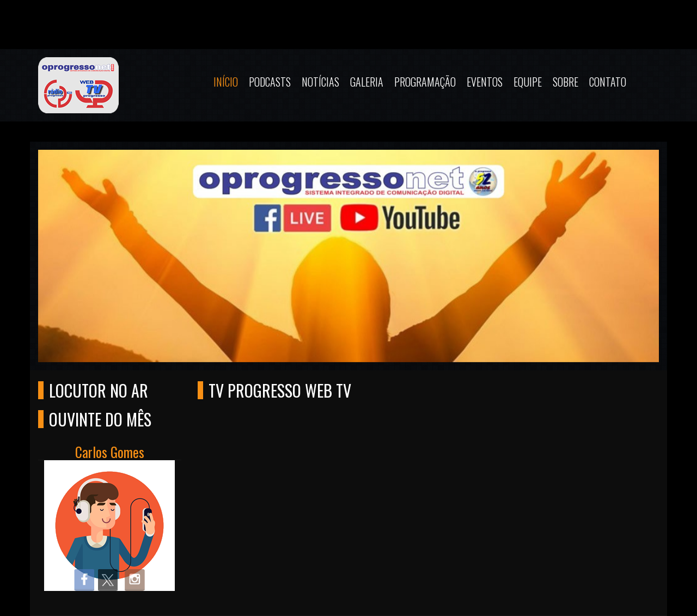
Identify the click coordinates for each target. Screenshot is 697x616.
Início (226, 82)
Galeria (367, 82)
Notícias (320, 82)
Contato (608, 82)
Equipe (528, 82)
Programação (425, 82)
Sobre (565, 82)
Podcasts (270, 82)
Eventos (485, 82)
